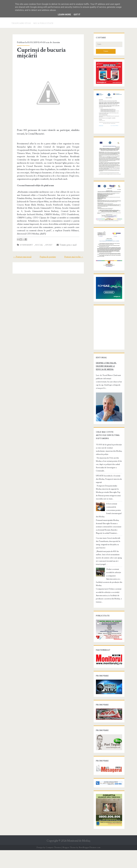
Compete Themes (53, 865)
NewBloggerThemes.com (90, 865)
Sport (47, 243)
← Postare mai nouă (20, 255)
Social (37, 243)
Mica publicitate (43, 23)
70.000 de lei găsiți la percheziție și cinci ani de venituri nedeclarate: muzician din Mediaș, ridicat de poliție (109, 477)
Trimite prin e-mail (64, 243)
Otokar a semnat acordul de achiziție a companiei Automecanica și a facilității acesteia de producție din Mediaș (108, 579)
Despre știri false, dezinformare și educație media (109, 397)
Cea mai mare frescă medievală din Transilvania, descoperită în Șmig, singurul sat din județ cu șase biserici (108, 551)
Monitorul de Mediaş (79, 859)
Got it (77, 15)
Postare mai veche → (76, 255)
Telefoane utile (21, 23)
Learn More (64, 15)
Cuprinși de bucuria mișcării (39, 53)
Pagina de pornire (48, 255)
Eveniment (25, 243)
